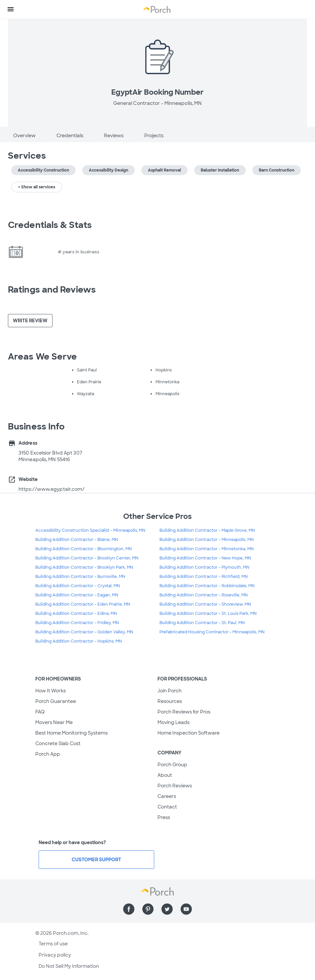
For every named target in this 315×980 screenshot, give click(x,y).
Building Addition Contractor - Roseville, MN (204, 595)
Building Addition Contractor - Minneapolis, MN (207, 540)
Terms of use (53, 944)
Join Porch (170, 691)
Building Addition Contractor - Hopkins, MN (79, 641)
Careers (167, 796)
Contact (167, 807)
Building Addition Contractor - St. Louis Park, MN (208, 614)
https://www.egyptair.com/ (52, 489)
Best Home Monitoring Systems (71, 733)
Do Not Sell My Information (69, 966)
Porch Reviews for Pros (184, 712)
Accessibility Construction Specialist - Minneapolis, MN (90, 530)
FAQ (40, 712)
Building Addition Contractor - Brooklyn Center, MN (87, 558)
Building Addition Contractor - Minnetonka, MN (207, 549)
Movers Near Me (54, 722)
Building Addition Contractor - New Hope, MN (205, 558)
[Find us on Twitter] (167, 909)
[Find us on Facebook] (129, 909)
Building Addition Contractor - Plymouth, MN (204, 567)
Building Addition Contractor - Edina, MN (76, 614)
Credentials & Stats (50, 225)
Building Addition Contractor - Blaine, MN (77, 540)
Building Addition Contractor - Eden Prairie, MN (83, 604)
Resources (170, 701)
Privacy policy (55, 955)
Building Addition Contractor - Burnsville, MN (80, 577)
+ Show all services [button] (37, 187)
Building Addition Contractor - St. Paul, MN (202, 623)
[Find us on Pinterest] (148, 909)
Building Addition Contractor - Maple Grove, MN (207, 530)
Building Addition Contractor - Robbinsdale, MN (207, 586)
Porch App (48, 754)
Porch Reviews (175, 786)
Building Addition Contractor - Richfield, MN (204, 577)
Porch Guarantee (56, 701)
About (165, 775)
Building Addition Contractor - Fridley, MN (77, 623)
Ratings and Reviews (52, 290)
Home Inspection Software (189, 733)
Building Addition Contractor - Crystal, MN (78, 586)
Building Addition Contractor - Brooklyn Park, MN (84, 567)
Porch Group (172, 765)
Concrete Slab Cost (58, 743)
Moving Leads (174, 722)
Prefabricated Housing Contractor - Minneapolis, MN (212, 632)
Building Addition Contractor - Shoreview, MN (205, 604)
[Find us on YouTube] (186, 909)
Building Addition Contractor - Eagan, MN (77, 595)
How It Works (51, 691)
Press (164, 817)
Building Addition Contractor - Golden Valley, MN (84, 632)
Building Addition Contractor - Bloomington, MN (84, 549)
